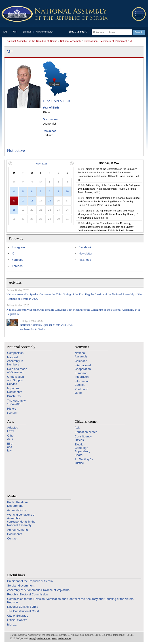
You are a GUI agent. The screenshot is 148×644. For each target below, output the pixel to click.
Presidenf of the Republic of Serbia (30, 581)
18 (14, 210)
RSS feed (85, 260)
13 (32, 201)
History (12, 409)
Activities (82, 347)
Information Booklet (82, 383)
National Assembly (71, 41)
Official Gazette (17, 620)
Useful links (16, 575)
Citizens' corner (86, 421)
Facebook (85, 247)
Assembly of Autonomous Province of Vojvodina (38, 590)
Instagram (18, 247)
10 (67, 191)
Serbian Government (21, 586)
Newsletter (86, 253)
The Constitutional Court (23, 611)
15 (49, 201)
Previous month (10, 163)
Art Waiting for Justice (84, 461)
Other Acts (11, 437)
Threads (17, 266)
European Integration (82, 375)
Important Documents (15, 390)
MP (132, 41)
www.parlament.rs (61, 638)
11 (14, 201)
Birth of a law (10, 447)
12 (23, 201)
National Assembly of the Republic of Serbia (32, 41)
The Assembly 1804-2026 (16, 402)
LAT (5, 32)
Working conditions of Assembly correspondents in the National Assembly (21, 520)
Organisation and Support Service (16, 380)
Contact (12, 413)
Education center (86, 432)
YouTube (18, 260)
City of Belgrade (18, 616)
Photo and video (81, 391)
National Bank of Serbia (23, 607)
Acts (11, 421)
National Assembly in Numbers (15, 361)
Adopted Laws (13, 429)
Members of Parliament (114, 41)
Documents (15, 534)
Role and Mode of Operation (17, 371)
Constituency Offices (83, 438)
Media (12, 496)
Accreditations (16, 510)
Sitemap (27, 32)
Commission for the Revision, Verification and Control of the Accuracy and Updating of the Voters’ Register (71, 601)
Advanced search (45, 32)
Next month (72, 163)
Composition (91, 41)
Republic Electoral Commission (28, 594)
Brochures (14, 396)
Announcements (18, 530)
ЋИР (15, 32)
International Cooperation (83, 367)
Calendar (81, 361)
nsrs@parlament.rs (40, 638)
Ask (77, 428)
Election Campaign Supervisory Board (82, 450)
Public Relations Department (18, 504)
